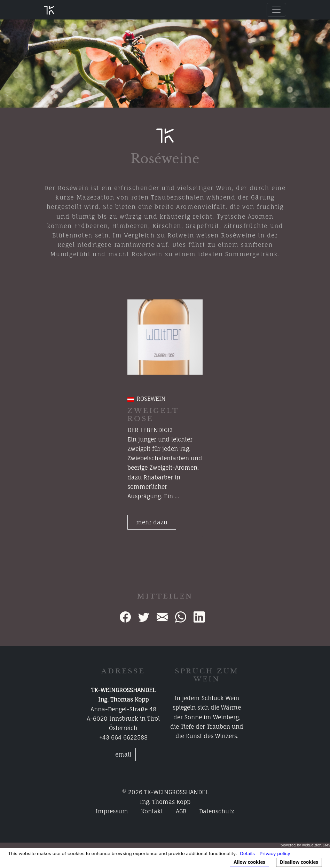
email (123, 754)
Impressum (112, 811)
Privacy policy (275, 853)
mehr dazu (152, 522)
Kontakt (152, 811)
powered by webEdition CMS (305, 845)
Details (247, 853)
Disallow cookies (299, 862)
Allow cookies (249, 862)
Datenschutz (217, 811)
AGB (181, 811)
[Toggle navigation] (276, 10)
